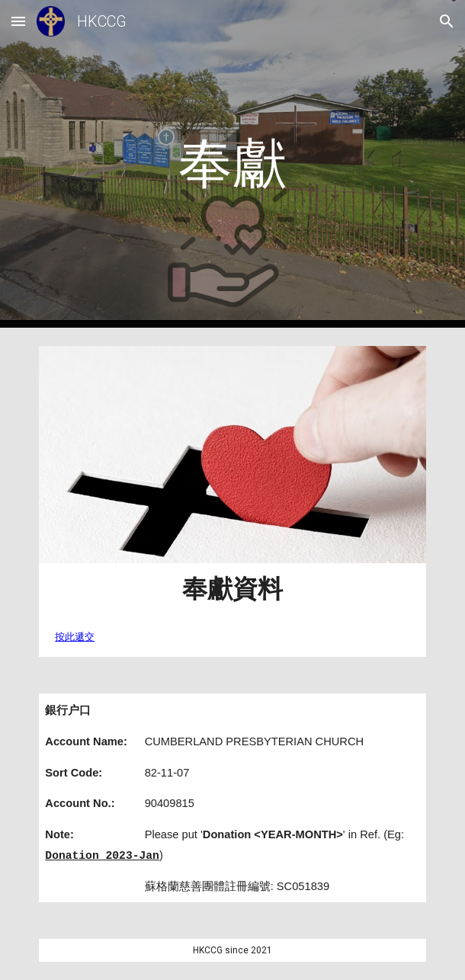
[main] (232, 164)
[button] (18, 21)
